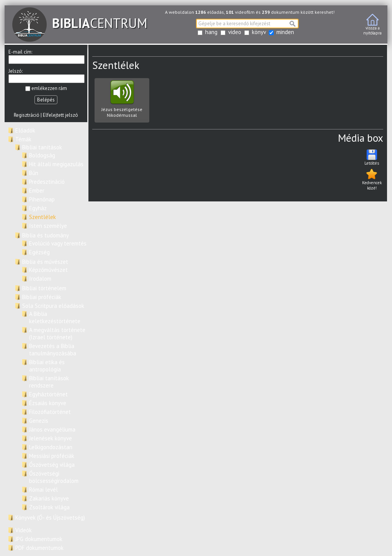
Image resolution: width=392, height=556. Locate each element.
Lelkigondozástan (51, 447)
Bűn (34, 173)
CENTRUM (80, 23)
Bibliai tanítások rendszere (49, 382)
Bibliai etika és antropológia (47, 366)
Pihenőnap (42, 199)
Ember (37, 191)
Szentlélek (42, 217)
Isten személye (48, 226)
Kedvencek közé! (372, 179)
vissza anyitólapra (372, 25)
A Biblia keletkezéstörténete (55, 317)
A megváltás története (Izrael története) (57, 334)
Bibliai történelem (44, 288)
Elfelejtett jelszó (60, 115)
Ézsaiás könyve (48, 403)
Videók (24, 530)
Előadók (25, 130)
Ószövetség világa (52, 465)
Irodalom (40, 279)
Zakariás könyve (49, 498)
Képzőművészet (48, 270)
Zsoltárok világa (49, 507)
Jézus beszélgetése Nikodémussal (122, 101)
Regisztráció (27, 115)
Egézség (39, 252)
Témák (23, 139)
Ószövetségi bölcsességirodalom (54, 477)
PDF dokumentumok (39, 548)
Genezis (39, 421)
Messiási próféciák (52, 456)
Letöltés (372, 157)
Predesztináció (47, 182)
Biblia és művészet (45, 262)
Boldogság (42, 155)
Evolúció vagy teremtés (58, 243)
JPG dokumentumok (39, 539)
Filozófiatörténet (50, 412)
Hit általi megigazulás (56, 164)
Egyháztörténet (48, 394)
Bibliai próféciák (42, 297)
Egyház (38, 208)
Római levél (43, 490)
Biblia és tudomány (46, 235)
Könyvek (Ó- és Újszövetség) (50, 518)
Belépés (46, 100)
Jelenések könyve (51, 438)
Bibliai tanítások (42, 147)
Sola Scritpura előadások (53, 306)
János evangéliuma (52, 429)
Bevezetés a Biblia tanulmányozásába (53, 350)
